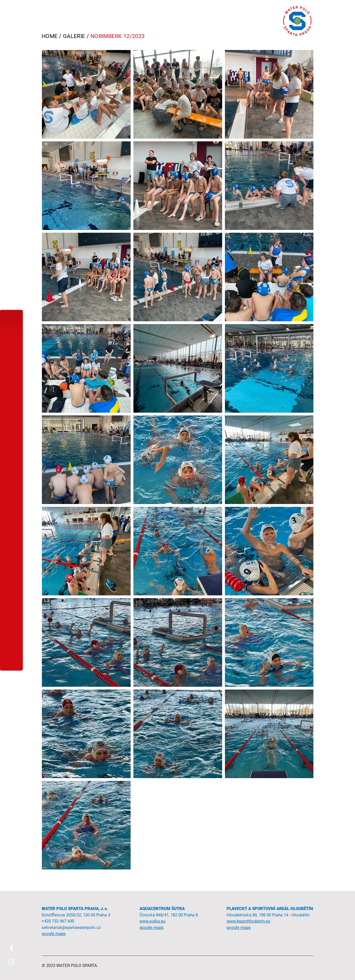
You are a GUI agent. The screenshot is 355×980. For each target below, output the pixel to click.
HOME (50, 36)
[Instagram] (11, 962)
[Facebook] (11, 948)
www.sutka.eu (152, 921)
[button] (11, 9)
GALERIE (74, 36)
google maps (152, 928)
